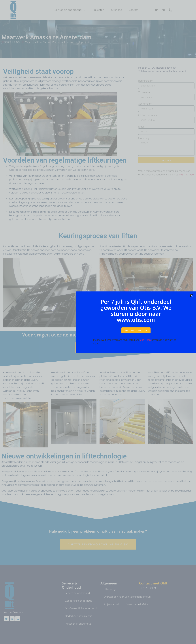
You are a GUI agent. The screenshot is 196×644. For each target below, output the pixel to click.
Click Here (146, 340)
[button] (192, 296)
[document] (98, 322)
